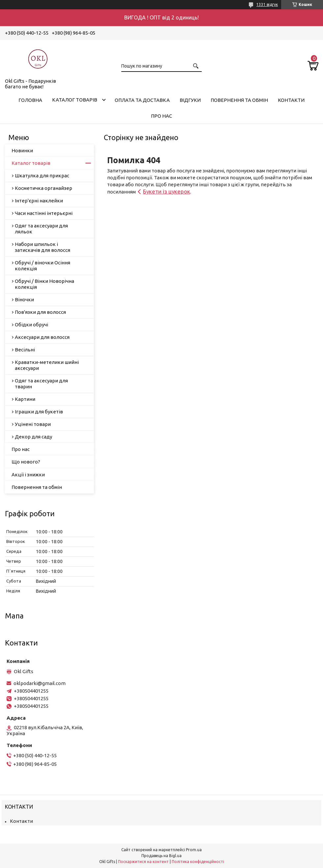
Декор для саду (33, 437)
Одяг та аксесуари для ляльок (41, 229)
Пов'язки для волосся (40, 312)
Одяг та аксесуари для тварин (41, 384)
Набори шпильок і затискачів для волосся (43, 247)
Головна (30, 100)
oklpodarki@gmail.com (40, 683)
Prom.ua (194, 850)
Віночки (24, 299)
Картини (25, 399)
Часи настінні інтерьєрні (44, 213)
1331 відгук (267, 4)
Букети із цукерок (167, 191)
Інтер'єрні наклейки (39, 201)
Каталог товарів (75, 100)
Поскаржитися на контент (143, 862)
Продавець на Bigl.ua (161, 856)
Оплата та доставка (142, 100)
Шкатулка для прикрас (42, 176)
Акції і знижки (28, 475)
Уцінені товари (33, 424)
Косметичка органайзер (44, 188)
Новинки (22, 150)
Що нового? (26, 462)
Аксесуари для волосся (42, 337)
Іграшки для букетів (39, 412)
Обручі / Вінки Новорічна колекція (44, 284)
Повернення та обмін (239, 100)
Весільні (25, 350)
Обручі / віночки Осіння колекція (43, 266)
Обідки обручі (31, 325)
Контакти (291, 100)
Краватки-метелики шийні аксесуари (47, 365)
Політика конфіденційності (198, 862)
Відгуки (190, 100)
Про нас (161, 116)
